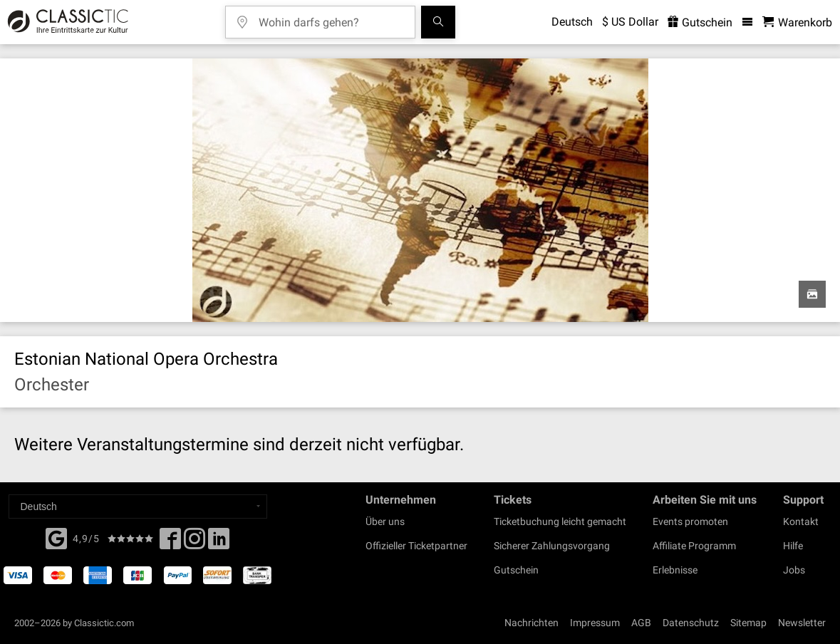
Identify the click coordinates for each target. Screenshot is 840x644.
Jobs (794, 570)
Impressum (595, 623)
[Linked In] (219, 543)
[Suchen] (438, 22)
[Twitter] (195, 543)
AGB (641, 623)
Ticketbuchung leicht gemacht (560, 521)
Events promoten (690, 521)
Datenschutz (691, 623)
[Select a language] (138, 507)
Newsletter (802, 623)
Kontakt (801, 521)
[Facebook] (56, 537)
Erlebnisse (675, 570)
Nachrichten (532, 623)
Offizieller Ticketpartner (416, 546)
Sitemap (748, 623)
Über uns (385, 521)
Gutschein (516, 570)
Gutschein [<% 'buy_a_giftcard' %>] (700, 22)
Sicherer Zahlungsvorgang (552, 546)
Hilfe (793, 546)
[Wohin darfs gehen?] (331, 17)
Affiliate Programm (694, 546)
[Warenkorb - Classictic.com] (797, 22)
